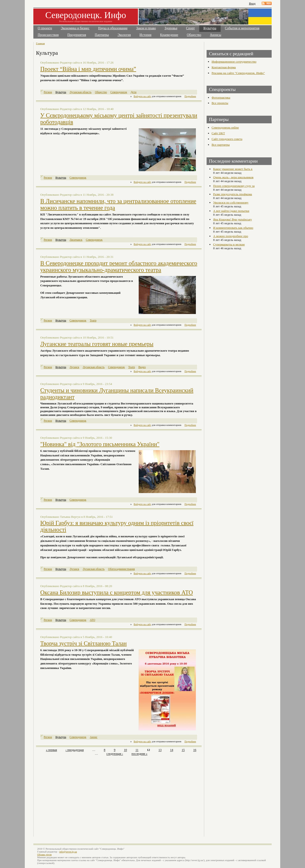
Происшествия (48, 35)
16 (195, 750)
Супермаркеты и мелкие (229, 244)
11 (137, 750)
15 (183, 750)
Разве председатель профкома (232, 194)
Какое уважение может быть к (233, 169)
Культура (210, 28)
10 (125, 750)
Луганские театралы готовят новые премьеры (97, 344)
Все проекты (220, 103)
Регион (48, 92)
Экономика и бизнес (75, 28)
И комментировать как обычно (233, 228)
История (145, 35)
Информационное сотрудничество (234, 62)
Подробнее (190, 96)
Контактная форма (224, 67)
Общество (194, 35)
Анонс (94, 737)
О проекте (45, 28)
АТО (93, 620)
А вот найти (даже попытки (231, 211)
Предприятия (77, 35)
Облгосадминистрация (121, 569)
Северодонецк (119, 92)
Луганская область (81, 92)
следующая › (115, 754)
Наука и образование (113, 28)
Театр (93, 321)
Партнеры (102, 35)
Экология (124, 35)
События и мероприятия (242, 28)
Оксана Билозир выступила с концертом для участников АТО (117, 592)
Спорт (191, 28)
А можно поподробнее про (231, 236)
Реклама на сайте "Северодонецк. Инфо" (238, 73)
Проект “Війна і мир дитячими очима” (88, 69)
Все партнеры (221, 145)
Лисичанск (76, 240)
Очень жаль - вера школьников (233, 177)
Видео (142, 367)
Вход (252, 3)
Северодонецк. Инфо (86, 15)
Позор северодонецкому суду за (234, 186)
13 (160, 750)
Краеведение (169, 35)
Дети (134, 92)
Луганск (74, 367)
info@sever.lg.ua (68, 852)
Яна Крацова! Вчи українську (232, 219)
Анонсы (216, 35)
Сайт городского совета (227, 139)
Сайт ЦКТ (218, 133)
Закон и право (146, 28)
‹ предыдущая (75, 750)
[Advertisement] (78, 793)
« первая (52, 750)
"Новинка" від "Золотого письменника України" (100, 444)
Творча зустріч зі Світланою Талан (84, 643)
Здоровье (171, 28)
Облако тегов (44, 854)
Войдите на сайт (142, 96)
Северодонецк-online (225, 127)
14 (172, 750)
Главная (40, 43)
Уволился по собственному (231, 202)
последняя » (140, 754)
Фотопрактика (221, 97)
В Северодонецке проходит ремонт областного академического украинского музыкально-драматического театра (119, 267)
